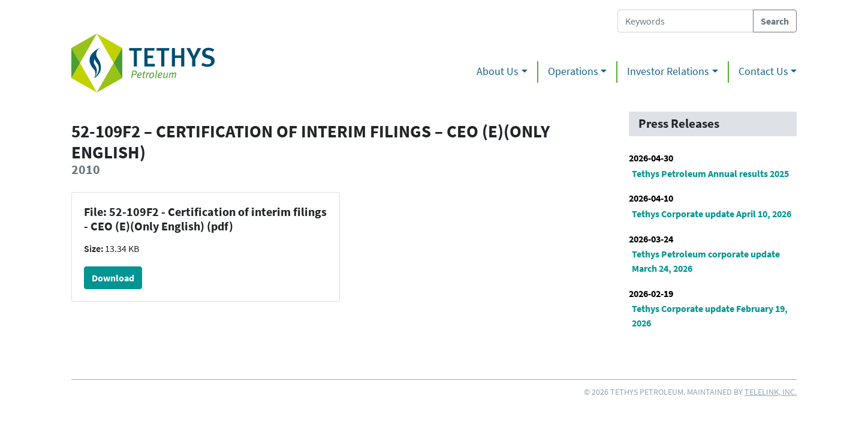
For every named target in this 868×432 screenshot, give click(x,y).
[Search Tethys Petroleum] (685, 21)
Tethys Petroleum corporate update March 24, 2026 (706, 261)
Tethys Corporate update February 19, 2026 (710, 316)
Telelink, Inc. (771, 392)
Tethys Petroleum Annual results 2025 (710, 173)
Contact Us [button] (763, 71)
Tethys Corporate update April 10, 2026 (712, 214)
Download (113, 278)
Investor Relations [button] (668, 71)
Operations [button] (573, 71)
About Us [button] (498, 71)
